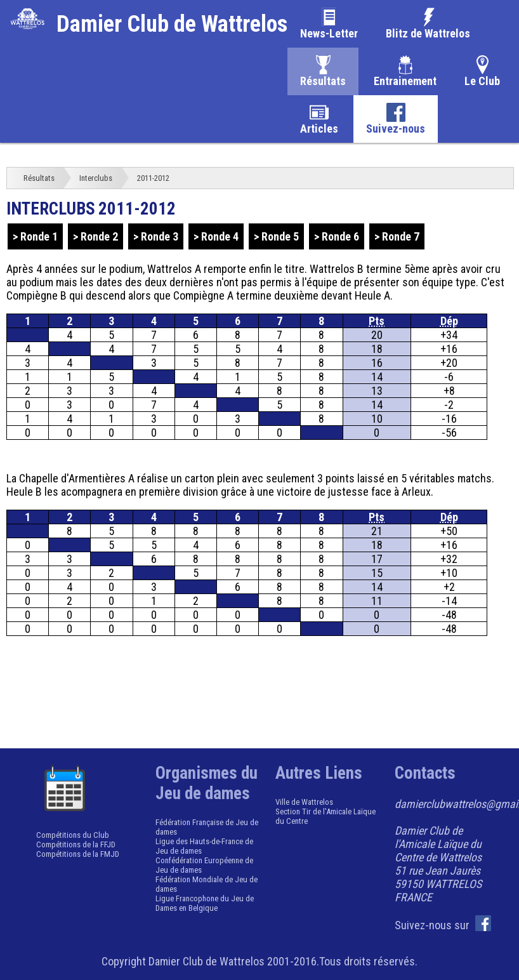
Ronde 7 (401, 236)
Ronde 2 (99, 236)
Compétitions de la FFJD (76, 844)
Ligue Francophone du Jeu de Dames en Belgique (205, 903)
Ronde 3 (160, 236)
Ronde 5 (280, 236)
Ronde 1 (39, 236)
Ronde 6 (340, 236)
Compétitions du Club (73, 835)
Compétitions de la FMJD (78, 854)
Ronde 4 (220, 236)
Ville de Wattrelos (304, 802)
